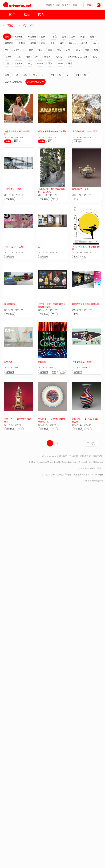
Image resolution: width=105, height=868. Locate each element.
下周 (16, 75)
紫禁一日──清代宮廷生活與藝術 (18, 420)
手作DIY (73, 43)
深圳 (37, 57)
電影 (43, 43)
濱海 (50, 63)
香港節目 (10, 25)
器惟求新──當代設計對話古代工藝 (86, 420)
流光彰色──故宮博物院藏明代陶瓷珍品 (52, 420)
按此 (101, 468)
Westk (60, 63)
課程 (59, 50)
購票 (27, 14)
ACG (68, 50)
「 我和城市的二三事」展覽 (85, 131)
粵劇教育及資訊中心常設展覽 (86, 304)
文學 (52, 43)
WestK (40, 63)
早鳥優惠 (32, 36)
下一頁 (91, 443)
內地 (28, 57)
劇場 (64, 36)
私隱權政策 (85, 456)
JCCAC (59, 57)
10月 (86, 75)
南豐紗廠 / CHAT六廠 (77, 57)
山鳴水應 (8, 362)
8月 (69, 75)
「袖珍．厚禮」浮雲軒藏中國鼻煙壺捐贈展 (52, 305)
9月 (77, 75)
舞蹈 (82, 36)
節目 (12, 14)
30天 (26, 75)
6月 (52, 75)
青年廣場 (18, 63)
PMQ (30, 63)
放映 (87, 50)
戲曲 (92, 36)
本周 (7, 75)
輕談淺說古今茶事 (80, 189)
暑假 (70, 63)
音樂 (73, 36)
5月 (44, 75)
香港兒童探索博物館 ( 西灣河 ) (52, 131)
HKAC (95, 57)
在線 (18, 57)
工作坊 (30, 50)
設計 (95, 43)
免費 (43, 36)
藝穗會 (47, 57)
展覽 (96, 50)
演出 (78, 50)
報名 (8, 141)
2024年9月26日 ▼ (36, 82)
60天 (35, 75)
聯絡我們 (74, 456)
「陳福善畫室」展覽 (81, 362)
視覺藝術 (9, 43)
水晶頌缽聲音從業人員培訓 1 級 (18, 133)
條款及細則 (98, 456)
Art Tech (18, 50)
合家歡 (54, 36)
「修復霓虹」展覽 (12, 189)
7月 (61, 75)
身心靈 (84, 43)
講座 (40, 50)
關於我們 (63, 456)
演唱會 (8, 57)
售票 (41, 14)
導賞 (50, 50)
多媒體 (22, 43)
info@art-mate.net (90, 474)
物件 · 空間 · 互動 (13, 246)
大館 (7, 63)
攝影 (62, 43)
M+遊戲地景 (10, 304)
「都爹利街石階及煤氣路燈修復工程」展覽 (52, 190)
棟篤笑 (33, 43)
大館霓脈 (42, 362)
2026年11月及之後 (14, 82)
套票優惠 (18, 36)
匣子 (40, 246)
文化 (7, 50)
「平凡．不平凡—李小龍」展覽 (85, 248)
